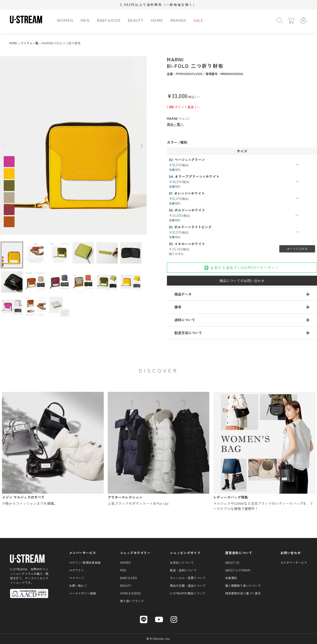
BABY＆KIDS (109, 20)
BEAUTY (135, 20)
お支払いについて (182, 562)
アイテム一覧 (29, 43)
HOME (157, 20)
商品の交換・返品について (188, 585)
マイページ (77, 578)
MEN (85, 20)
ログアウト (77, 570)
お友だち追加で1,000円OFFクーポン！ (242, 268)
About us (232, 562)
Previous (5, 146)
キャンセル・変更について (188, 578)
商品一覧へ (175, 124)
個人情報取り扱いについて (243, 585)
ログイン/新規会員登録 (85, 562)
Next (142, 146)
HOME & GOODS (131, 593)
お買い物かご (78, 585)
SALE (198, 20)
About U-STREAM (238, 570)
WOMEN (65, 20)
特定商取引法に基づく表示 (243, 593)
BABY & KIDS (129, 578)
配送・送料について (183, 570)
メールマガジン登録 (82, 593)
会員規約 (231, 578)
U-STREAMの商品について (188, 593)
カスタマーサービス (294, 562)
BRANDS (178, 20)
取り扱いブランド (132, 601)
